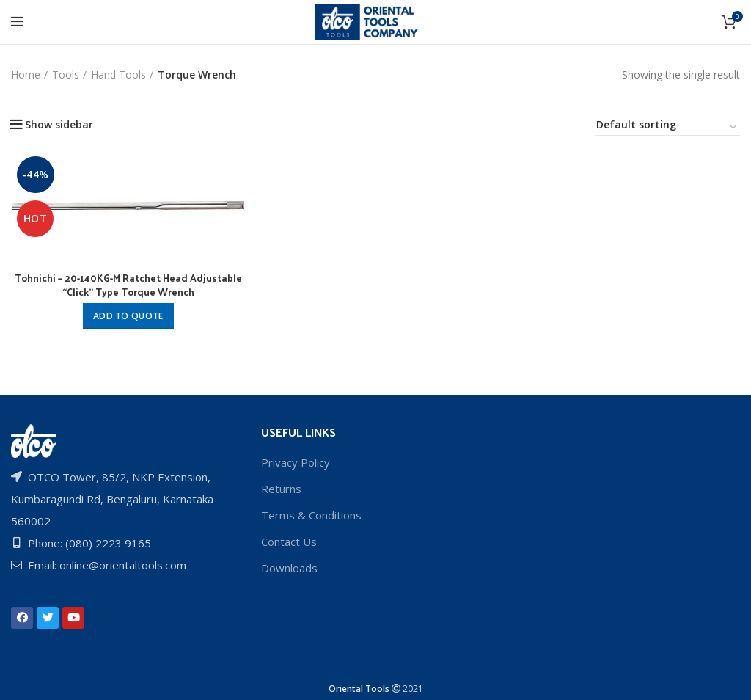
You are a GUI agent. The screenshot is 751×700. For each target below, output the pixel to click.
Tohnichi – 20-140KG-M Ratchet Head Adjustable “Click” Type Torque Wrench (128, 285)
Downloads (289, 568)
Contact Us (289, 542)
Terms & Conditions (311, 515)
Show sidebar (59, 125)
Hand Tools (118, 74)
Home (26, 74)
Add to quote (128, 316)
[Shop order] (667, 127)
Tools (66, 74)
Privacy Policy (296, 462)
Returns (281, 489)
